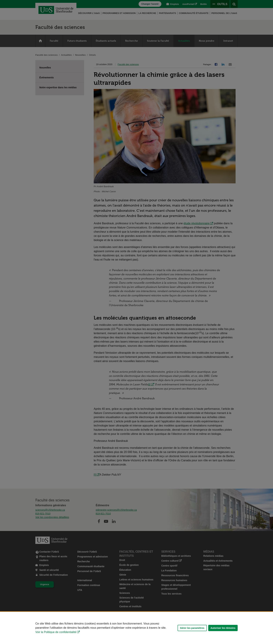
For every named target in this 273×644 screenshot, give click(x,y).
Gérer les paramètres (192, 628)
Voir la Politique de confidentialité (56, 632)
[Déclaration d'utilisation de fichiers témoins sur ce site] (136, 628)
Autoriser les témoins (223, 628)
